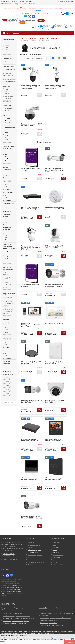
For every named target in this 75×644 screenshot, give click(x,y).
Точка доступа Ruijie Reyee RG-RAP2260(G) (55, 363)
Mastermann (8, 52)
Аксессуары (31, 560)
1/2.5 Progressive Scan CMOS (9, 387)
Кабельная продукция (34, 550)
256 (5, 238)
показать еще (7, 54)
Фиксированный (9, 70)
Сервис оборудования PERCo (49, 620)
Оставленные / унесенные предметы (8, 305)
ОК (73, 639)
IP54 (5, 131)
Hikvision (7, 43)
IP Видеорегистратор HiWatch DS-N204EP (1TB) (30, 440)
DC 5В (6, 332)
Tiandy (6, 50)
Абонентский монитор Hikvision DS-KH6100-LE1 (30, 479)
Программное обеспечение (36, 562)
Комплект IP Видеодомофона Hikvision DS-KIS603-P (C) (31, 325)
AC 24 (6, 330)
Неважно (7, 178)
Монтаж (41, 21)
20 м (5, 256)
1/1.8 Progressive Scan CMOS (9, 383)
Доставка (14, 1)
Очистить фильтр (10, 402)
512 (5, 240)
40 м (5, 261)
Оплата (21, 1)
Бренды (25, 4)
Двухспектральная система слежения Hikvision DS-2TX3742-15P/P (55, 87)
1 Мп (5, 152)
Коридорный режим (8, 298)
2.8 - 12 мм (7, 94)
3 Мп (5, 156)
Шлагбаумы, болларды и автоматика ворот (16, 616)
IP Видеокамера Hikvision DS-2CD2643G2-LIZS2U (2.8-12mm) (55, 170)
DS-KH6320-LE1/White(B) (54, 323)
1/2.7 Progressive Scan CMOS (9, 391)
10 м (5, 252)
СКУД (29, 557)
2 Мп (5, 154)
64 (5, 233)
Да (5, 173)
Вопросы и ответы (58, 565)
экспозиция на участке (8, 282)
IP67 (5, 138)
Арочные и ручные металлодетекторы (14, 623)
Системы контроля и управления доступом (16, 621)
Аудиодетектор (9, 301)
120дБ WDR (7, 285)
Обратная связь (6, 4)
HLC (5, 287)
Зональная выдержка (7, 274)
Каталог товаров (11, 33)
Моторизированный (9, 78)
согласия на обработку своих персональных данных (11, 591)
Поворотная (8, 62)
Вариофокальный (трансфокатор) (8, 74)
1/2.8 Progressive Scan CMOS (9, 395)
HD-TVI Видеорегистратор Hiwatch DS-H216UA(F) (31, 208)
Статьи (55, 562)
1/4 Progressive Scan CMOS (9, 379)
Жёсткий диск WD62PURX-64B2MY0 (31, 285)
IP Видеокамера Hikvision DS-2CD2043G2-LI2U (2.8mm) (31, 517)
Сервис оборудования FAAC (49, 623)
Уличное (6, 111)
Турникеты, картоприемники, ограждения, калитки (18, 618)
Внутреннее (7, 108)
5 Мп (5, 161)
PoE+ (5, 328)
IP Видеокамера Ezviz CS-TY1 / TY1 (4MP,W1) (54, 247)
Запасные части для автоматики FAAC (52, 625)
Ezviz (5, 47)
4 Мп (5, 159)
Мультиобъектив (9, 82)
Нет (5, 175)
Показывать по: (39, 58)
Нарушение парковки (7, 312)
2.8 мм (6, 92)
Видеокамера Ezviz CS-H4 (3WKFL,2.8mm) (54, 401)
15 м (5, 254)
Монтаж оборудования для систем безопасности (55, 618)
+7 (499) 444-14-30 (27, 13)
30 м (5, 258)
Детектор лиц (8, 309)
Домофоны (31, 547)
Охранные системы (34, 552)
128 (5, 235)
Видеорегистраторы (34, 545)
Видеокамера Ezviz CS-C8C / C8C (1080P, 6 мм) (31, 125)
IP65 (5, 133)
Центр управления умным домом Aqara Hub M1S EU (55, 208)
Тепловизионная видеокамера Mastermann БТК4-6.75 (31, 247)
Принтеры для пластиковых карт (13, 613)
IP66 (5, 135)
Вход (61, 1)
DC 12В (6, 323)
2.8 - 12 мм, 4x (8, 96)
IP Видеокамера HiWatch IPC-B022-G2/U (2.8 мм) (54, 285)
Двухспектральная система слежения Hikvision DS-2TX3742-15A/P (31, 87)
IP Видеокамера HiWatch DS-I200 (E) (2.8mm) (32, 401)
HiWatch (6, 45)
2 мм (5, 89)
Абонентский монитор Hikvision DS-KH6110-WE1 (54, 440)
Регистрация (70, 1)
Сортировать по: (26, 58)
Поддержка (17, 4)
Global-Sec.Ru (43, 608)
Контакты (29, 1)
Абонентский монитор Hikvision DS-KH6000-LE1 (54, 479)
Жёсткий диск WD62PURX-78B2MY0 (31, 169)
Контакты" (38, 10)
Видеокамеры (32, 542)
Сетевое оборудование (35, 555)
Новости (32, 4)
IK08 (5, 140)
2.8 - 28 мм (7, 98)
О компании (5, 1)
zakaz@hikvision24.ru (28, 21)
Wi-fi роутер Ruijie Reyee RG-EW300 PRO (31, 363)
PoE (5, 325)
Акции (22, 23)
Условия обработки (52, 640)
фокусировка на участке (9, 278)
